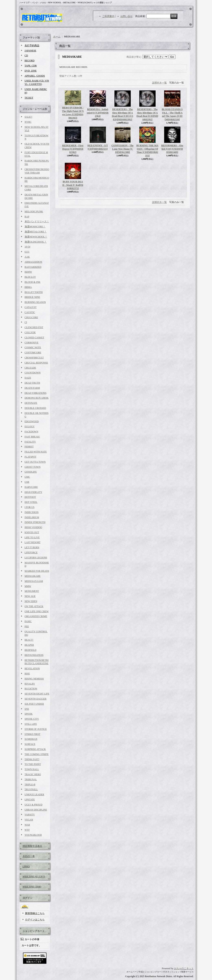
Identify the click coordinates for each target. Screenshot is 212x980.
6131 (27, 252)
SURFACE (30, 744)
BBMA (28, 287)
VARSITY (30, 815)
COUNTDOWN (33, 373)
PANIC (28, 621)
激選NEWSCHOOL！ (36, 237)
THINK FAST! (32, 759)
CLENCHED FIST (34, 327)
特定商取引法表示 (32, 846)
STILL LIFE (31, 724)
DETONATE (31, 403)
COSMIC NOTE (33, 347)
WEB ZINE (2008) (32, 887)
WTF (27, 830)
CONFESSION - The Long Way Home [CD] (123, 149)
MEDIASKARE (33, 576)
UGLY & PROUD (34, 805)
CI (26, 322)
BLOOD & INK (33, 282)
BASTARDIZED (33, 267)
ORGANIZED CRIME (36, 616)
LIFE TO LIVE (32, 537)
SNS (27, 709)
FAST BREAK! (32, 437)
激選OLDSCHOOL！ (36, 242)
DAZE (28, 378)
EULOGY (30, 427)
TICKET (29, 98)
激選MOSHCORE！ (35, 227)
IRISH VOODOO (33, 527)
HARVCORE (31, 487)
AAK (27, 257)
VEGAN (29, 820)
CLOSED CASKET (34, 338)
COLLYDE (30, 332)
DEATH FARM (32, 388)
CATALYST (31, 307)
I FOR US (30, 507)
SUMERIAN (31, 739)
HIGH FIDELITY (34, 492)
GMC (27, 477)
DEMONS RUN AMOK (37, 398)
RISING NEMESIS (34, 679)
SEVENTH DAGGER (36, 699)
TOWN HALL (32, 769)
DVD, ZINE (31, 71)
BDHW (28, 272)
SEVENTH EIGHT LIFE (37, 694)
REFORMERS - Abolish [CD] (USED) (172, 149)
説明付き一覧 (159, 83)
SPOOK (29, 714)
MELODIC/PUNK (34, 212)
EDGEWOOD (32, 421)
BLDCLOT (30, 277)
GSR (27, 482)
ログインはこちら (35, 920)
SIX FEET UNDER (34, 704)
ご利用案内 (108, 16)
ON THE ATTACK (34, 606)
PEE (27, 626)
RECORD (30, 61)
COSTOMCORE (33, 353)
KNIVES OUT (32, 532)
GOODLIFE (31, 472)
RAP (27, 217)
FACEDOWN (31, 432)
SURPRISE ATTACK (35, 749)
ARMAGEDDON (34, 262)
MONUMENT (32, 591)
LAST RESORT (33, 542)
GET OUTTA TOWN (35, 462)
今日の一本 (29, 856)
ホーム (57, 37)
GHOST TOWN (33, 467)
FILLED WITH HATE (36, 452)
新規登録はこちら (35, 913)
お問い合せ (126, 16)
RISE (27, 674)
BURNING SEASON (35, 302)
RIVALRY (30, 684)
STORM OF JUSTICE (36, 729)
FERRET (29, 447)
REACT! (29, 640)
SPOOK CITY (32, 719)
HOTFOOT (30, 497)
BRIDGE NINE (32, 297)
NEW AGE (30, 596)
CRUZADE (30, 368)
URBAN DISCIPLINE (36, 810)
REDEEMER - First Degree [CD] (73, 149)
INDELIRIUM (32, 517)
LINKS (26, 866)
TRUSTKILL (31, 789)
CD (26, 55)
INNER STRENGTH (35, 522)
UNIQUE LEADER (34, 794)
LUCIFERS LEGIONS (36, 558)
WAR (27, 825)
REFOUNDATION (34, 655)
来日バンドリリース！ (37, 221)
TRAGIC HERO (33, 774)
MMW (28, 586)
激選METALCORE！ (36, 232)
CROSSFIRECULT (34, 358)
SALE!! (29, 117)
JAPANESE (31, 51)
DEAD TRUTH (32, 383)
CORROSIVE (32, 343)
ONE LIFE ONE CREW (37, 611)
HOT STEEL (31, 502)
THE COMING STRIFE (37, 754)
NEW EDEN (31, 601)
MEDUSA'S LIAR (34, 581)
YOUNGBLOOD (33, 835)
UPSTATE (30, 800)
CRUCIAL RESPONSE (36, 363)
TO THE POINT (33, 764)
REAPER (29, 645)
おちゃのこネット (184, 968)
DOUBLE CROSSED (35, 408)
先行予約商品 (32, 46)
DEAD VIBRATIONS (36, 393)
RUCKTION (31, 689)
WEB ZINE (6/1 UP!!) (34, 877)
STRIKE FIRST (33, 734)
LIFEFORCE (31, 552)
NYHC (28, 122)
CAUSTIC (30, 312)
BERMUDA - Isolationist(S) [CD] (98, 113)
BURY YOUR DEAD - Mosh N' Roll (73, 185)
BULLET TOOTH (34, 292)
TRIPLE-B (30, 785)
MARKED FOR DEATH (37, 571)
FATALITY (30, 442)
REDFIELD (31, 650)
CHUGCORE (31, 317)
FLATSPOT (31, 457)
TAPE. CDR (31, 66)
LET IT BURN (32, 547)
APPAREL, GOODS (35, 76)
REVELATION (32, 669)
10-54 (27, 247)
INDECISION (32, 512)
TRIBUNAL (31, 779)
